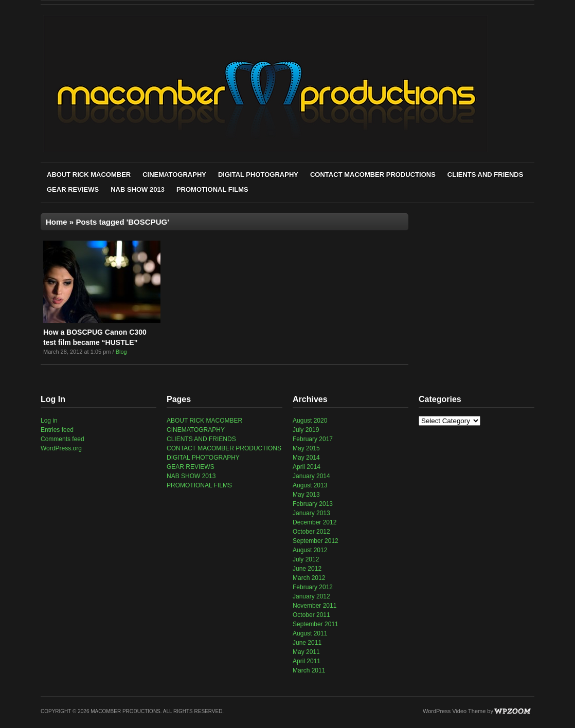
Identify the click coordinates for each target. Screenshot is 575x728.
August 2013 (310, 485)
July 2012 (306, 559)
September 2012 (316, 541)
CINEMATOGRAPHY (174, 175)
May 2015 (306, 448)
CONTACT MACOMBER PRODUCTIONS (373, 175)
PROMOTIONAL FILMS (212, 189)
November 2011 (315, 606)
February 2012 (313, 587)
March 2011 (309, 670)
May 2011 (306, 652)
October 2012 (311, 532)
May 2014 (306, 458)
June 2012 (307, 569)
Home (57, 222)
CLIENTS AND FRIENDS (486, 175)
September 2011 (316, 624)
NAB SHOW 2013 (138, 189)
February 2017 (313, 439)
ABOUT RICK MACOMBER (89, 175)
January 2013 (311, 513)
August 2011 (310, 633)
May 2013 (306, 495)
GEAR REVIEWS (73, 189)
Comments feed (62, 439)
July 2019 (306, 430)
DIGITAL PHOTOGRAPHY (258, 175)
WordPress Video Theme (454, 711)
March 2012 (309, 578)
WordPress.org (61, 448)
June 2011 (307, 643)
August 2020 (310, 421)
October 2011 (311, 615)
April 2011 (307, 661)
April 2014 (307, 467)
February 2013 (313, 504)
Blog (121, 352)
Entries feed (57, 430)
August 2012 (310, 550)
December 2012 (315, 522)
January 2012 (311, 596)
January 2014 (311, 476)
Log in (49, 421)
